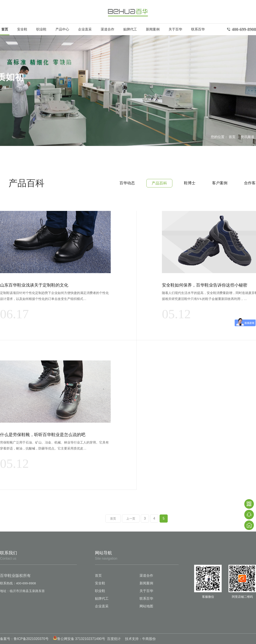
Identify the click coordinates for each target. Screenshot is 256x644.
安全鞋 (22, 29)
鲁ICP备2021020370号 (31, 639)
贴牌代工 (130, 29)
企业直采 (85, 29)
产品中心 (62, 29)
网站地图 (146, 606)
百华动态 (127, 183)
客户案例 (220, 183)
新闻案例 (153, 29)
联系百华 (198, 29)
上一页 (131, 519)
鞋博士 (190, 183)
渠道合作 (108, 29)
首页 (5, 29)
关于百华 (175, 29)
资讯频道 (248, 137)
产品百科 (159, 183)
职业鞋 (41, 29)
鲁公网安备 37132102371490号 (79, 639)
